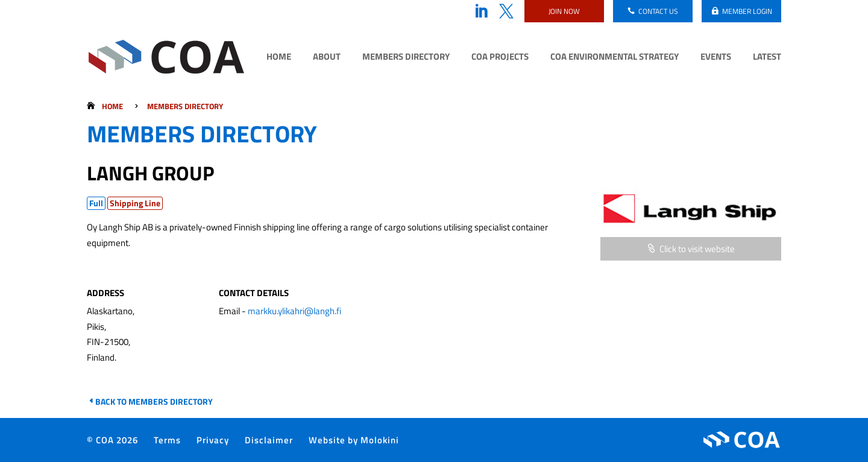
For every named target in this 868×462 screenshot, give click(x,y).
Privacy (213, 440)
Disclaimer (269, 440)
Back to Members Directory (154, 401)
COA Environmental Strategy (615, 58)
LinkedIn (481, 11)
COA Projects (500, 58)
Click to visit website (697, 249)
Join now (564, 11)
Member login (747, 11)
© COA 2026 (112, 440)
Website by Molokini (354, 440)
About (327, 58)
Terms (167, 440)
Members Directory (406, 58)
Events (716, 58)
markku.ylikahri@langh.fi (294, 311)
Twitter (506, 11)
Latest (767, 58)
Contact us (658, 11)
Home (279, 58)
